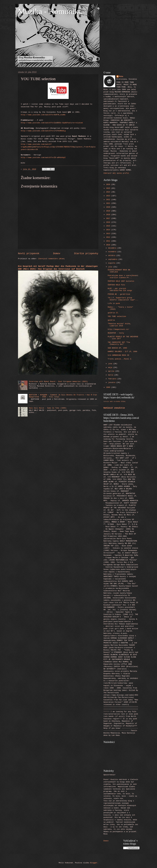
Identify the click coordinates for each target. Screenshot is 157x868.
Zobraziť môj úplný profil (116, 173)
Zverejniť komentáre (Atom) (52, 259)
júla (111, 267)
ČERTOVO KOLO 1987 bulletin (121, 281)
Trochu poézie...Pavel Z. (120, 359)
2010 (109, 245)
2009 (109, 387)
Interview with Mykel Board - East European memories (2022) (58, 382)
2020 (109, 207)
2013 (109, 234)
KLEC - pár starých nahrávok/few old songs (120, 290)
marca (111, 375)
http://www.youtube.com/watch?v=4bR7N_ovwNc (43, 115)
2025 (109, 188)
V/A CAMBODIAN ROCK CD (118, 355)
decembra (113, 248)
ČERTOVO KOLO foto (116, 285)
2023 (109, 196)
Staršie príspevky (86, 254)
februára (113, 379)
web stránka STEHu (118, 401)
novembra (113, 252)
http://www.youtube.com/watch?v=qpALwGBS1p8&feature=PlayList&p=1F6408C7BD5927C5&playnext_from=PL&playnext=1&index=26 (58, 147)
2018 (109, 215)
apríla (112, 371)
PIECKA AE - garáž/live (119, 294)
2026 (109, 185)
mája (111, 367)
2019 (109, 211)
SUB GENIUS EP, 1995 (117, 348)
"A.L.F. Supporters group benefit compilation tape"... (123, 299)
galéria (111, 320)
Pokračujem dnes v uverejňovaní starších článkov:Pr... (123, 277)
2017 (109, 218)
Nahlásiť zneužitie (114, 408)
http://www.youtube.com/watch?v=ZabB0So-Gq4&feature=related (52, 123)
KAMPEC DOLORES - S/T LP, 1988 (122, 352)
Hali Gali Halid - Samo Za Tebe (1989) (48, 408)
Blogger (94, 863)
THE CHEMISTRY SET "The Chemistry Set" (119, 343)
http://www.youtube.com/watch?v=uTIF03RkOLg (43, 131)
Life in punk (114, 303)
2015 (109, 226)
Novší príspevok (29, 254)
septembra (113, 259)
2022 (109, 200)
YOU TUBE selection (117, 316)
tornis (106, 401)
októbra (112, 256)
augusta (112, 263)
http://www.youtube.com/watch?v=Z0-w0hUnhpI (43, 158)
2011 (109, 241)
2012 (109, 237)
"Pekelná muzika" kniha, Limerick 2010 (119, 325)
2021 (109, 203)
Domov (57, 254)
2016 (109, 222)
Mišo (121, 76)
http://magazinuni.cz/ (118, 329)
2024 (109, 192)
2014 (109, 230)
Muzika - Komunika (50, 11)
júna (111, 364)
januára (112, 382)
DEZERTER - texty (116, 333)
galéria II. (113, 313)
